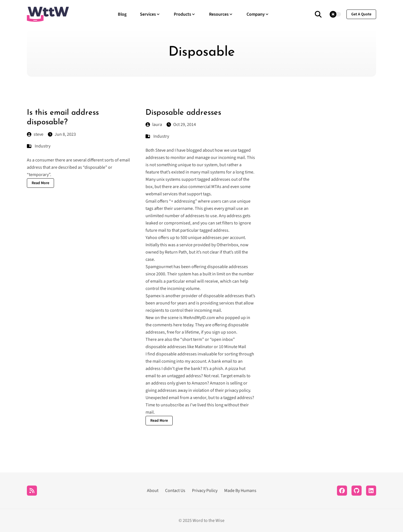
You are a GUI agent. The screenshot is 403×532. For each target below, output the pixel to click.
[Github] (357, 491)
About (153, 491)
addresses (155, 158)
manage (202, 158)
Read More (40, 183)
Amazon (199, 383)
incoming (227, 158)
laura (154, 125)
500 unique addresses (201, 238)
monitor (178, 158)
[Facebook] (342, 491)
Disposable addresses (183, 113)
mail (241, 158)
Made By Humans (240, 491)
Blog (122, 14)
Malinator (204, 347)
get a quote (361, 14)
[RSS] (32, 491)
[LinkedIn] (371, 491)
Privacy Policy (205, 491)
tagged (244, 150)
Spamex (153, 296)
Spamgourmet (159, 267)
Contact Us (175, 491)
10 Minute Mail (232, 347)
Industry (43, 146)
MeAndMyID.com (199, 318)
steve (35, 134)
